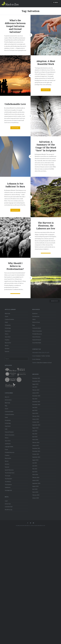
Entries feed (8, 504)
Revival (7, 346)
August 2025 (35, 384)
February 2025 (36, 390)
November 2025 (36, 381)
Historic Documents (37, 331)
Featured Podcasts (37, 340)
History (7, 334)
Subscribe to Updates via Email (44, 363)
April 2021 (35, 472)
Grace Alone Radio (37, 343)
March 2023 (35, 413)
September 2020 (36, 483)
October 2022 (36, 422)
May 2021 (35, 469)
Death (6, 322)
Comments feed (9, 507)
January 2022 (36, 445)
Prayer (6, 449)
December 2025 (36, 378)
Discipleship (8, 325)
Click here (38, 359)
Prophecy (7, 340)
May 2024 (35, 399)
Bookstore (35, 313)
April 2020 (35, 489)
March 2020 (35, 492)
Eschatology (8, 328)
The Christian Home (10, 473)
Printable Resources (37, 334)
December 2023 (36, 402)
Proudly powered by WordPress (23, 525)
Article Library (8, 400)
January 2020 (36, 498)
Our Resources (36, 316)
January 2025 (36, 393)
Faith (6, 429)
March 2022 (35, 440)
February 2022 (36, 442)
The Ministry (8, 482)
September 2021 (36, 457)
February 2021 (36, 477)
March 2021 (35, 475)
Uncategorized (8, 490)
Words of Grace (36, 322)
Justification (8, 444)
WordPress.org (8, 510)
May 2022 (35, 434)
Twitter (43, 356)
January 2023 (36, 419)
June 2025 (35, 387)
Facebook (38, 356)
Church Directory (36, 337)
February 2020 (36, 495)
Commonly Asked (37, 328)
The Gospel (8, 476)
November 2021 (36, 451)
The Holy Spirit (8, 479)
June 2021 (35, 466)
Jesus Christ (8, 337)
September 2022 (36, 425)
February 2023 (36, 416)
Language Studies (9, 447)
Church (6, 316)
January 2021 (36, 480)
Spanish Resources (9, 470)
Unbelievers (8, 487)
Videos (34, 319)
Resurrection (8, 343)
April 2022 (35, 437)
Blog (33, 325)
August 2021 (35, 460)
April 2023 (35, 410)
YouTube (48, 356)
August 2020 (35, 486)
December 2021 (36, 448)
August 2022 (35, 428)
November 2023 (36, 405)
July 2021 (35, 463)
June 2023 (35, 407)
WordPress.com (41, 525)
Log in (6, 501)
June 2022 (35, 431)
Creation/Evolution (9, 319)
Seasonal (7, 351)
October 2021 (36, 454)
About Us (7, 397)
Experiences (8, 331)
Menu (56, 2)
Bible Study (7, 313)
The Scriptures (8, 485)
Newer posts (55, 301)
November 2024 (36, 396)
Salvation (7, 348)
